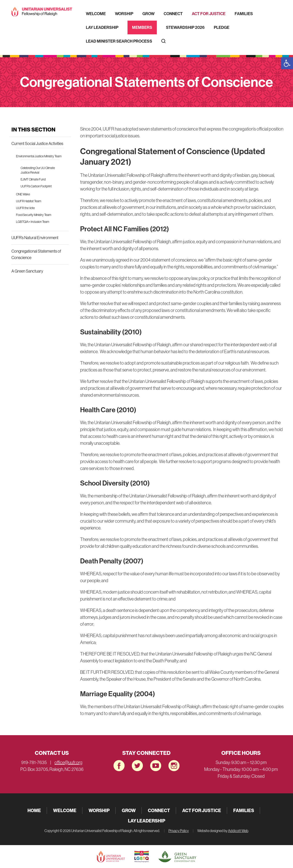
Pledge (222, 27)
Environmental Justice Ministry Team (39, 156)
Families (244, 14)
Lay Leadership (102, 27)
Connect (173, 14)
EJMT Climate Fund (33, 179)
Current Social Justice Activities (37, 144)
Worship (124, 14)
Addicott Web (238, 831)
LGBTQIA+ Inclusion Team (33, 222)
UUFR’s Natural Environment (35, 238)
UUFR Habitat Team (29, 201)
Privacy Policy (179, 831)
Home (34, 810)
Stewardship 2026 (185, 27)
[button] (287, 63)
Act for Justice (209, 14)
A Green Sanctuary (27, 271)
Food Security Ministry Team (34, 215)
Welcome (96, 14)
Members (142, 27)
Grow (148, 14)
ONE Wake (23, 194)
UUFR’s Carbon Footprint (36, 186)
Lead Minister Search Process (119, 41)
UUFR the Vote (25, 208)
